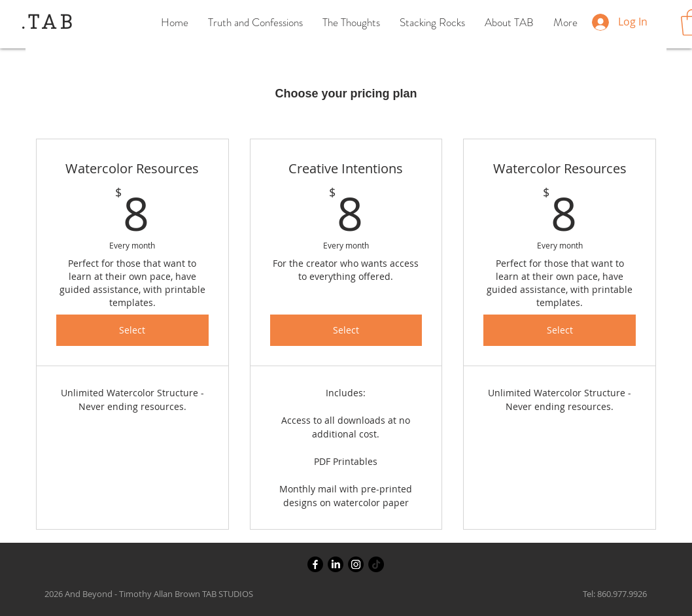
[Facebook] (315, 564)
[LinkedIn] (336, 564)
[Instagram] (356, 564)
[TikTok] (376, 564)
